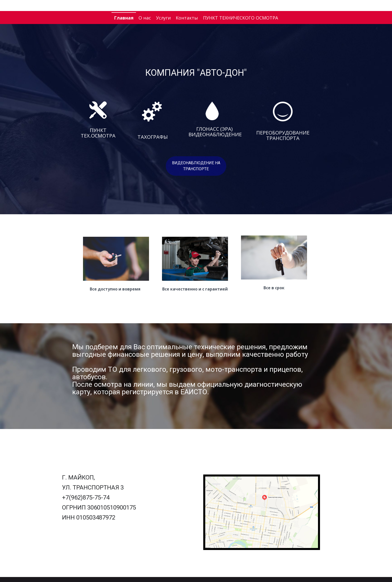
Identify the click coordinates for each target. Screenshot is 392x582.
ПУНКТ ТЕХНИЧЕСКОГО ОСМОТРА (240, 18)
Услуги (163, 18)
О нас (145, 18)
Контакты (187, 18)
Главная (124, 18)
